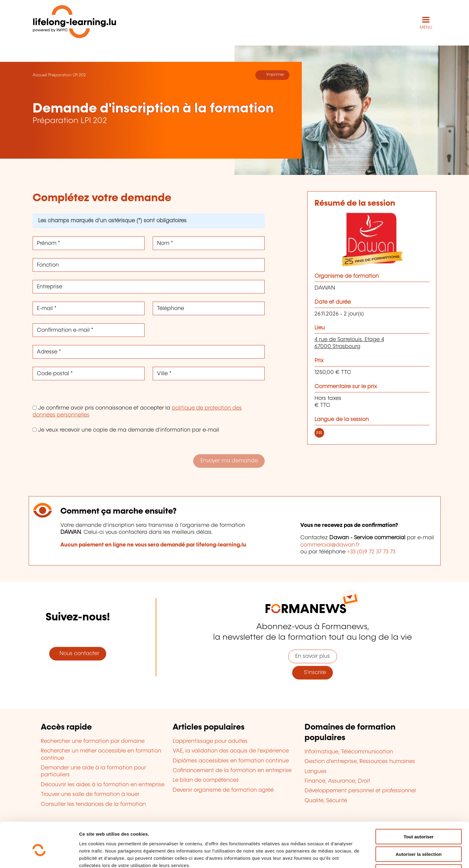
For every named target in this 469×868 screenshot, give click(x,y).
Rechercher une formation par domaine (93, 741)
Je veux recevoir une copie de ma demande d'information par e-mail (126, 430)
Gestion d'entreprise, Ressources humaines (360, 762)
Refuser (419, 843)
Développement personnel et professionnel (360, 791)
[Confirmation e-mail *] (89, 330)
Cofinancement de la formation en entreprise (232, 770)
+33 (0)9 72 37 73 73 (371, 552)
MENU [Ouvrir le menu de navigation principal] (426, 27)
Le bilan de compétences (206, 780)
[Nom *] (209, 243)
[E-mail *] (89, 308)
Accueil (40, 75)
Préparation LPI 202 (67, 75)
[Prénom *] (89, 243)
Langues (316, 771)
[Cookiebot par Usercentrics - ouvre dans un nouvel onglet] (39, 856)
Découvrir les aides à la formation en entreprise (103, 784)
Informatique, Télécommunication (349, 752)
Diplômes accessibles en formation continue (231, 761)
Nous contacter (78, 654)
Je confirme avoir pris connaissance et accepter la (137, 411)
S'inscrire (313, 672)
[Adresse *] (149, 352)
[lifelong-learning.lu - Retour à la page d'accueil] (75, 23)
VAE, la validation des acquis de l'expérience (231, 751)
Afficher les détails (332, 856)
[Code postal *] (89, 373)
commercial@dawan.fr (330, 545)
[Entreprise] (149, 286)
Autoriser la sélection (419, 826)
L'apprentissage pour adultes (210, 741)
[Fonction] (149, 265)
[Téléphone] (209, 308)
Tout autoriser (419, 808)
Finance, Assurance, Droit (337, 781)
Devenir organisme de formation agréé (223, 790)
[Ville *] (209, 373)
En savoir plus (313, 656)
